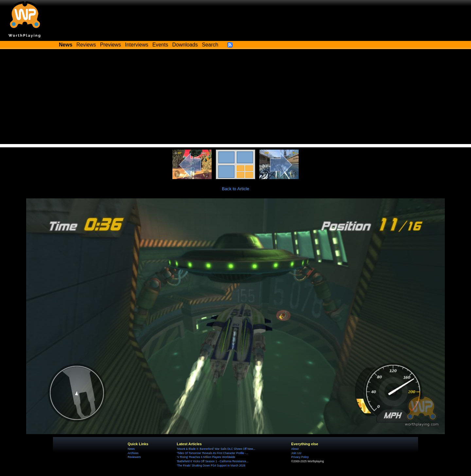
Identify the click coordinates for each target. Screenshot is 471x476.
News (131, 449)
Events (160, 45)
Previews (111, 45)
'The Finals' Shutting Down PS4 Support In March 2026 (211, 466)
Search (210, 45)
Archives (133, 453)
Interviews (137, 45)
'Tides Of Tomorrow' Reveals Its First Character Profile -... (212, 453)
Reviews (86, 45)
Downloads (185, 45)
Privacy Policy (300, 457)
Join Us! (296, 453)
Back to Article (235, 189)
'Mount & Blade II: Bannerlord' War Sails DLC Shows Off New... (216, 449)
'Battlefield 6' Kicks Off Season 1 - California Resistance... (212, 461)
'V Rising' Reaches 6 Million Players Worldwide (206, 457)
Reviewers (134, 457)
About (295, 449)
